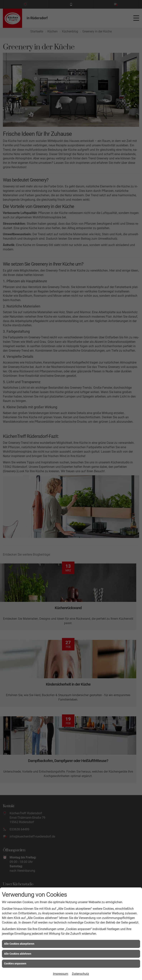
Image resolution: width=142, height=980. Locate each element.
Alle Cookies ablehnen (18, 954)
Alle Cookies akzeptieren (19, 944)
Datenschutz (80, 974)
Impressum (61, 974)
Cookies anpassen (15, 963)
